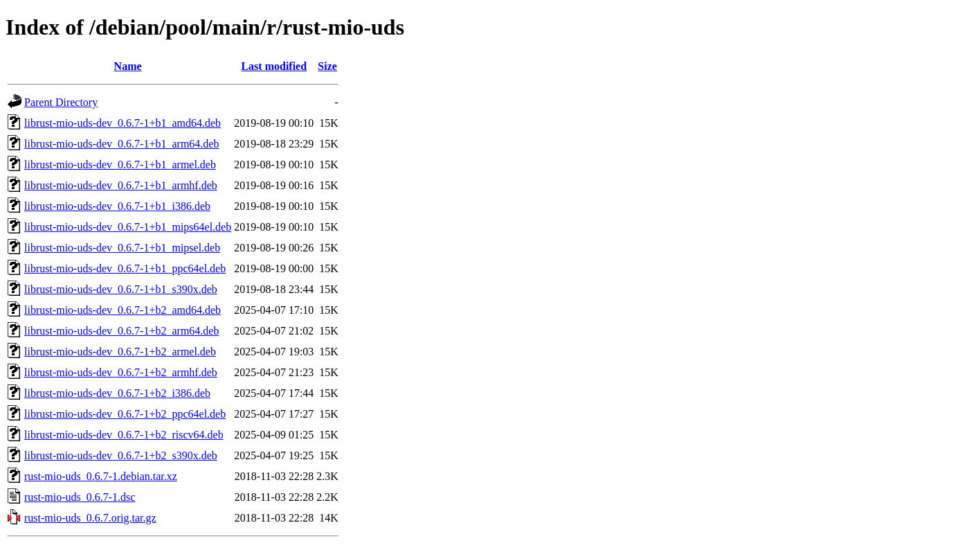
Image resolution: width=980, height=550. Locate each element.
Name (128, 66)
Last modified (274, 66)
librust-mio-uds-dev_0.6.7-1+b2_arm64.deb (121, 331)
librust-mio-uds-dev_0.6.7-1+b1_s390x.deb (121, 289)
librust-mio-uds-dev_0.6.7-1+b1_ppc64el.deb (125, 268)
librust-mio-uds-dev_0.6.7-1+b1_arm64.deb (121, 144)
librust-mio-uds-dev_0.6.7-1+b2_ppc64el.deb (125, 414)
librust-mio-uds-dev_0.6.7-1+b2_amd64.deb (122, 310)
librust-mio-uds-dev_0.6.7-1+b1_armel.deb (120, 165)
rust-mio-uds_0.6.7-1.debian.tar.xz (101, 476)
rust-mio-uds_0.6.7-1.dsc (80, 497)
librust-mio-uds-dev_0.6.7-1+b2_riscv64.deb (124, 435)
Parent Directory (61, 102)
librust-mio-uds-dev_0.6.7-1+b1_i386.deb (117, 206)
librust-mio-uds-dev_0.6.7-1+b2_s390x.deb (121, 455)
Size (327, 66)
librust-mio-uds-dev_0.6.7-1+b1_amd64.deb (122, 123)
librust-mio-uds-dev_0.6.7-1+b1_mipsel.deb (122, 248)
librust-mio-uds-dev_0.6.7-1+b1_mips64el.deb (128, 227)
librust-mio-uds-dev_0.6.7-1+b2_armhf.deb (121, 372)
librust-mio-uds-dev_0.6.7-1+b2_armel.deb (120, 352)
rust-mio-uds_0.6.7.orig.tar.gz (90, 518)
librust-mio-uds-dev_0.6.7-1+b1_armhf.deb (121, 185)
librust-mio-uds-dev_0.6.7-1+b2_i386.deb (117, 393)
